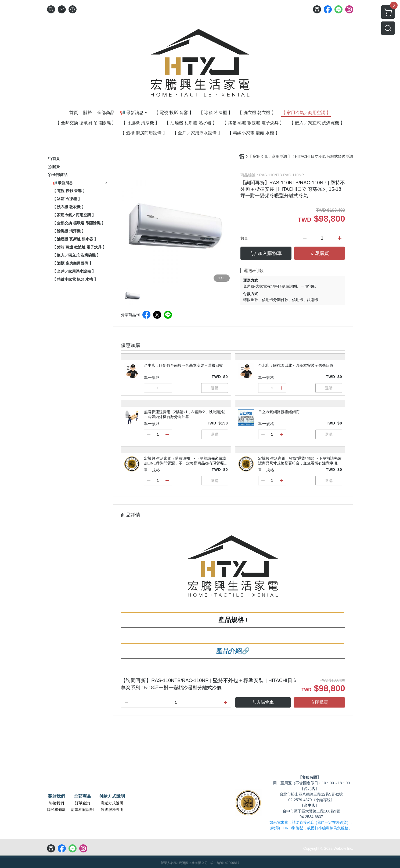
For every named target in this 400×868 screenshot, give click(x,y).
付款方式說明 (112, 796)
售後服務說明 (112, 810)
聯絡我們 (56, 803)
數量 (244, 238)
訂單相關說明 (82, 810)
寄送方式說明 (112, 803)
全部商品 (82, 796)
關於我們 (56, 796)
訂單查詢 (82, 803)
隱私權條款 (56, 810)
